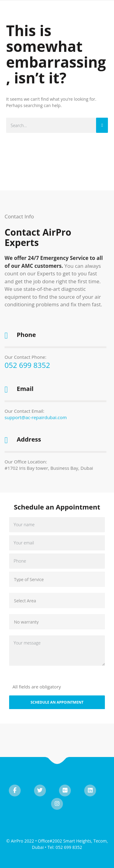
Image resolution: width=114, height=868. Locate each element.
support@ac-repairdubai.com (36, 417)
